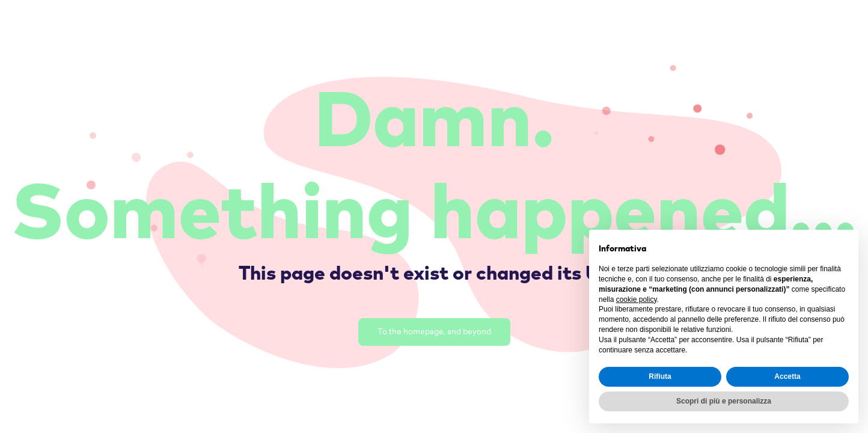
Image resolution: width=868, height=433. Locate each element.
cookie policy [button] (637, 299)
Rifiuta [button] (660, 376)
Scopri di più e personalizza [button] (724, 401)
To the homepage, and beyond (434, 332)
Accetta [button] (787, 376)
